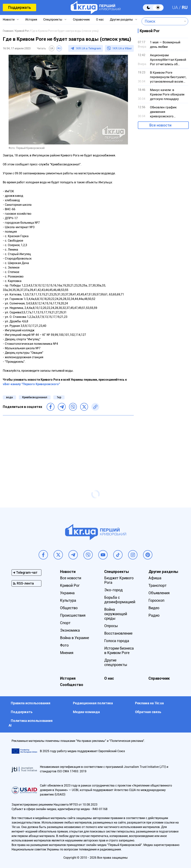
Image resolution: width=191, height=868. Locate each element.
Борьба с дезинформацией (120, 600)
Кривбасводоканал (35, 397)
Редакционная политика (93, 703)
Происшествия (73, 615)
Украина (67, 593)
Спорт (65, 623)
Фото (64, 645)
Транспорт (158, 585)
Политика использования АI (31, 723)
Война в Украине (75, 638)
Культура (68, 600)
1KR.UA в (88, 48)
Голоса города (117, 641)
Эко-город (113, 590)
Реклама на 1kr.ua (149, 703)
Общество (69, 608)
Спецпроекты (53, 20)
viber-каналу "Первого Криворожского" (31, 384)
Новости (9, 20)
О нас (100, 20)
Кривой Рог (70, 585)
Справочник (81, 20)
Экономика (70, 630)
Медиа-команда (86, 712)
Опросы (111, 626)
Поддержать (19, 7)
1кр (59, 397)
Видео (154, 608)
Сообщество (72, 685)
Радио (154, 615)
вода (9, 397)
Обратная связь (148, 712)
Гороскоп (156, 600)
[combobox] (162, 21)
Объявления (159, 593)
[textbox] (162, 21)
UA (175, 7)
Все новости (160, 125)
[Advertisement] (68, 445)
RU (185, 7)
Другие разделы (121, 20)
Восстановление (118, 633)
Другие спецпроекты (116, 662)
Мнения (67, 653)
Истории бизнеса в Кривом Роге (119, 650)
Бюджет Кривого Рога (119, 580)
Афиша (155, 578)
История (31, 20)
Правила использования (31, 703)
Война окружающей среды (116, 614)
